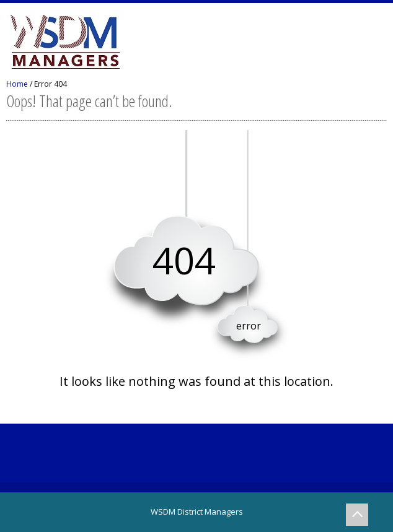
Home (17, 84)
